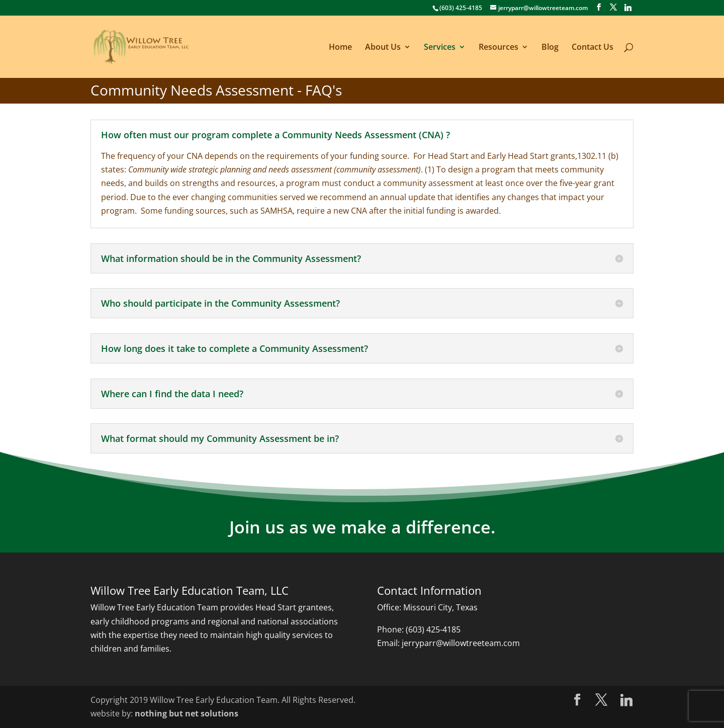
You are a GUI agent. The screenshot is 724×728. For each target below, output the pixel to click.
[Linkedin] (628, 8)
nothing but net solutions (187, 713)
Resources (499, 48)
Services (440, 48)
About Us (383, 48)
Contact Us (593, 48)
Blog (550, 48)
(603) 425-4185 (433, 629)
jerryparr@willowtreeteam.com (461, 643)
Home (340, 48)
